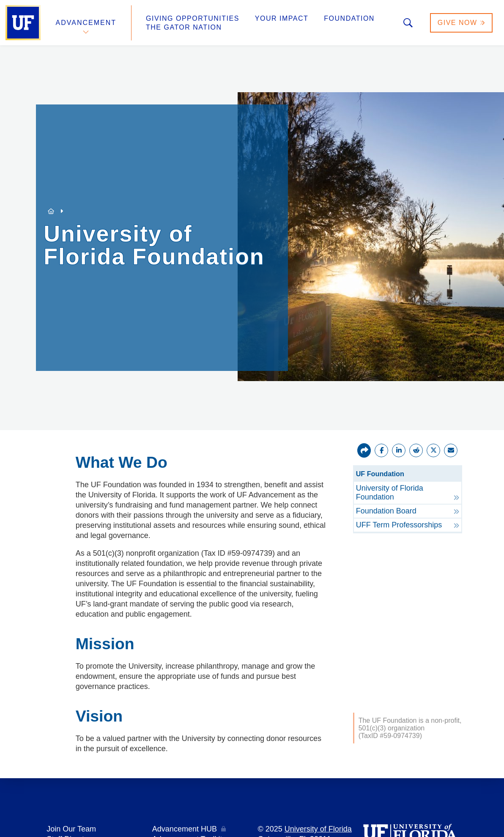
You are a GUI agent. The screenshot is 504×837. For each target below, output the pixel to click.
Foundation (349, 18)
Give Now (461, 23)
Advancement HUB (185, 829)
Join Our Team (71, 829)
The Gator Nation (184, 27)
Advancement (86, 23)
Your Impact (282, 18)
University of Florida (318, 829)
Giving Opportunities (193, 18)
